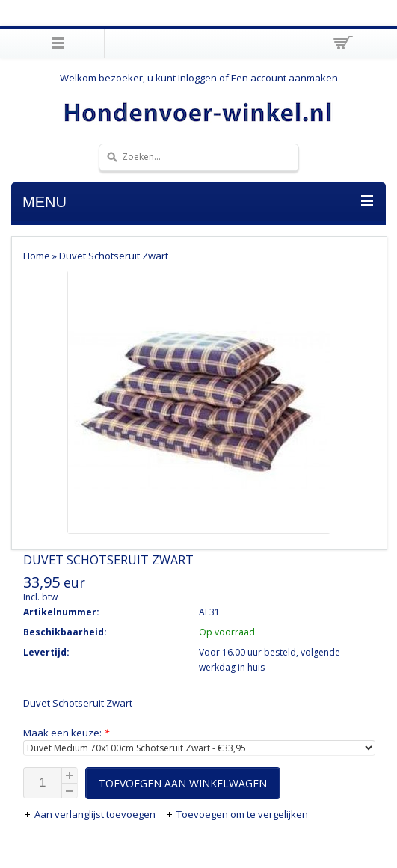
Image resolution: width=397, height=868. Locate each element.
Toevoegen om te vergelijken (237, 814)
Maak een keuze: (66, 733)
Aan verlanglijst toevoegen (90, 814)
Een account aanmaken (284, 78)
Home (37, 256)
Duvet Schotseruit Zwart (114, 256)
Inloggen (197, 78)
